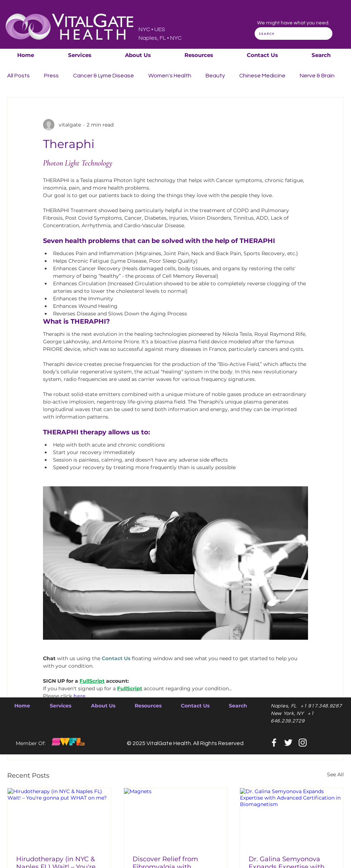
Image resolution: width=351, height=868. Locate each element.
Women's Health (170, 76)
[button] (80, 55)
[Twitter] (288, 743)
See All (335, 774)
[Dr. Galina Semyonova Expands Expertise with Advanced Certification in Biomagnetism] (292, 817)
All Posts (18, 76)
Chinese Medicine (262, 76)
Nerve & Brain (317, 76)
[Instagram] (303, 743)
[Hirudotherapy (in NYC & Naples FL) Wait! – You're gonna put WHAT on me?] (59, 817)
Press (51, 76)
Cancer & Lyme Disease (104, 76)
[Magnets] (176, 817)
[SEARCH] (294, 34)
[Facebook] (274, 743)
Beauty (215, 76)
